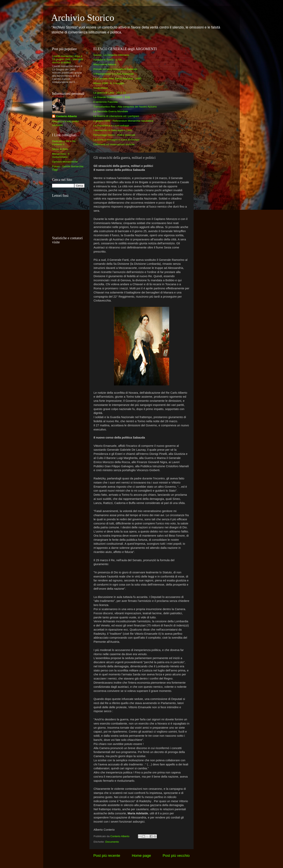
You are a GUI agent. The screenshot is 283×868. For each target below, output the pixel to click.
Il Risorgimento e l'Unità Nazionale (114, 74)
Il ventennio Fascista (105, 102)
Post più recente (107, 856)
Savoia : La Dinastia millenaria (111, 55)
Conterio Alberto (66, 116)
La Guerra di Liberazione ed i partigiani (116, 116)
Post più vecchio (176, 856)
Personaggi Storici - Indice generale (114, 135)
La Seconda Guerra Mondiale (111, 111)
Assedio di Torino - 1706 (108, 60)
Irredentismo (101, 88)
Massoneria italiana (105, 64)
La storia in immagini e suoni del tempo (116, 140)
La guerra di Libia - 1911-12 (110, 93)
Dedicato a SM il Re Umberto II (64, 143)
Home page (141, 856)
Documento (112, 842)
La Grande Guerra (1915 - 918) (112, 97)
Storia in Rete (60, 149)
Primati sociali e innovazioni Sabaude (115, 69)
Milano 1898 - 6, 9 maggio (109, 83)
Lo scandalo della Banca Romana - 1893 (117, 79)
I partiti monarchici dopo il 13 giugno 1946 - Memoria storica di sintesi (68, 59)
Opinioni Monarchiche (65, 162)
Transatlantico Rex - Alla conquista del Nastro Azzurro (125, 107)
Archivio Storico (83, 18)
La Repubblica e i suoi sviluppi (111, 126)
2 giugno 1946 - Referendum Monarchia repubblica (123, 121)
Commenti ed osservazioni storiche (114, 144)
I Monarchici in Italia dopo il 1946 (113, 130)
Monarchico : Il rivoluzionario (61, 155)
